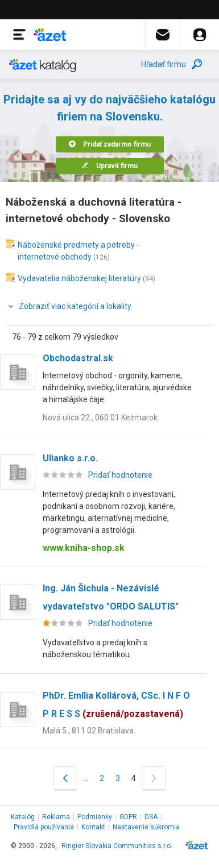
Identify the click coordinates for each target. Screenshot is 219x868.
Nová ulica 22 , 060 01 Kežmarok (100, 418)
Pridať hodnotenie (120, 475)
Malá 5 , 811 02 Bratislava (88, 731)
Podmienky (95, 817)
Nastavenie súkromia (146, 827)
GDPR (128, 817)
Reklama (56, 817)
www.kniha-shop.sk (84, 548)
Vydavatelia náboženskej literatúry (79, 278)
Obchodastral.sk (78, 358)
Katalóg (23, 817)
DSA (151, 817)
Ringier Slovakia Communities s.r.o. (117, 846)
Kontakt (93, 827)
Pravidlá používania (44, 827)
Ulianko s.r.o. (70, 458)
